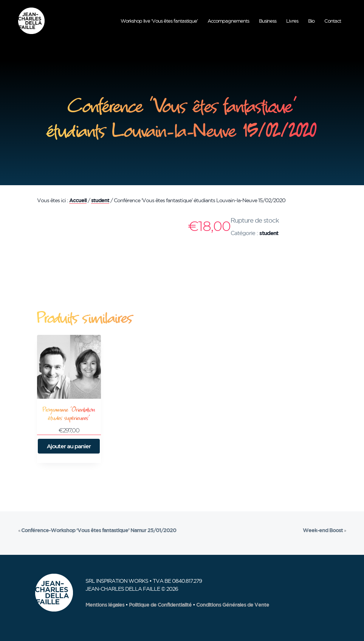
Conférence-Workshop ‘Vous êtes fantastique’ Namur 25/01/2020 (99, 530)
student (100, 200)
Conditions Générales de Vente (233, 605)
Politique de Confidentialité (160, 605)
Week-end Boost (323, 530)
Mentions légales (105, 605)
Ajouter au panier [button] (69, 446)
